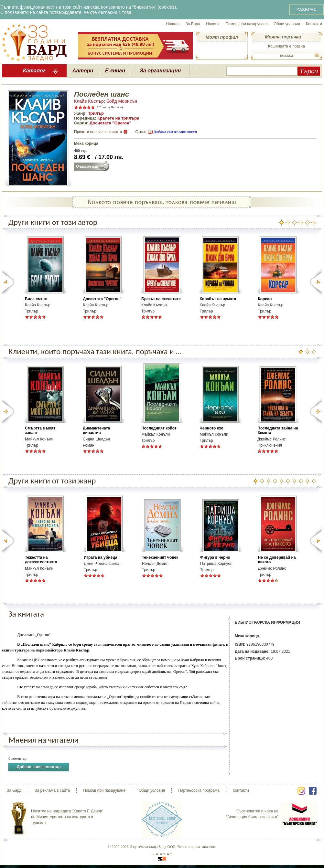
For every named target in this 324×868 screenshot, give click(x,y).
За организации (161, 71)
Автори (83, 71)
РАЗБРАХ (307, 10)
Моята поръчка (283, 37)
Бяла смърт (36, 299)
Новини (213, 24)
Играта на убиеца (100, 557)
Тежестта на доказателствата (41, 560)
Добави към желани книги (175, 132)
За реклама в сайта (52, 790)
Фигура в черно (215, 557)
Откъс (141, 132)
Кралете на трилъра (118, 118)
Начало (173, 24)
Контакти (314, 24)
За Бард (193, 24)
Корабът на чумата (218, 299)
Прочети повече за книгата (98, 132)
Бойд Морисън (122, 101)
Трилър (96, 113)
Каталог (34, 71)
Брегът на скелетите (161, 299)
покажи (286, 56)
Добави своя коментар (39, 767)
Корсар (265, 299)
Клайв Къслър (89, 101)
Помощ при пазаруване (247, 24)
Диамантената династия (96, 430)
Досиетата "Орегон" (110, 123)
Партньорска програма (199, 790)
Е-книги (115, 71)
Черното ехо (212, 428)
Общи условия (287, 24)
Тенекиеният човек (160, 557)
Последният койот (159, 428)
